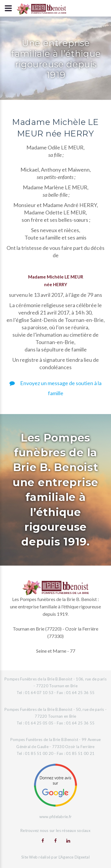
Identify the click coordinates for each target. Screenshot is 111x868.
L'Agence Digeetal (74, 857)
